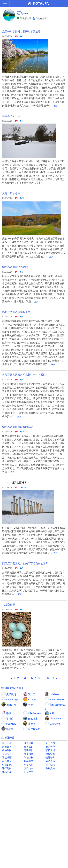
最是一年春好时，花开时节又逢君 (21, 31)
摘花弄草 (50, 747)
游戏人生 (50, 768)
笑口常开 (6, 754)
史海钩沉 (6, 765)
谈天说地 (28, 743)
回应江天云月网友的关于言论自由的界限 (25, 563)
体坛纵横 (28, 758)
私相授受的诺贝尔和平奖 (16, 312)
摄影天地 (50, 761)
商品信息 (6, 772)
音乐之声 (6, 743)
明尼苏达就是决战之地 (15, 267)
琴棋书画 (6, 758)
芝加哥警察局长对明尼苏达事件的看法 (24, 375)
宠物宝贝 (28, 750)
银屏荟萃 (50, 758)
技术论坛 (50, 765)
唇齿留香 (50, 754)
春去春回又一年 (11, 116)
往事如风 (28, 747)
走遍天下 (6, 747)
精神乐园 (6, 750)
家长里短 (50, 750)
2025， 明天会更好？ (14, 482)
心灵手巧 (28, 772)
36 (47, 678)
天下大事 (50, 743)
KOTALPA (37, 3)
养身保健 (28, 754)
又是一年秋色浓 (11, 193)
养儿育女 (6, 761)
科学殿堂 (28, 761)
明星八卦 (28, 765)
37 (52, 678)
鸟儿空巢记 (9, 605)
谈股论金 (28, 768)
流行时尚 (6, 768)
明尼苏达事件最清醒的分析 (18, 427)
